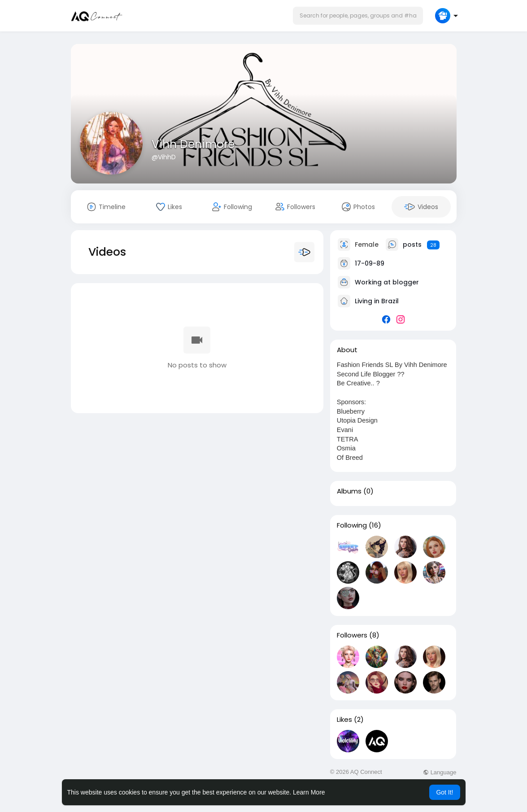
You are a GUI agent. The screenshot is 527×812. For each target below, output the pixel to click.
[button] (358, 16)
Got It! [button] (444, 792)
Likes (344, 720)
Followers (352, 635)
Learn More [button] (309, 792)
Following (352, 525)
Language (440, 772)
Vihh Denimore (193, 144)
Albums (349, 491)
